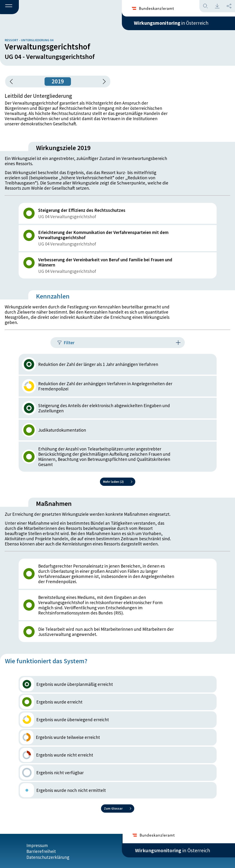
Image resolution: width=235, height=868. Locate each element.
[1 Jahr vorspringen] (103, 82)
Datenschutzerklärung (48, 857)
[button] (9, 7)
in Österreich (173, 23)
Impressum (37, 845)
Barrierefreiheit (41, 851)
